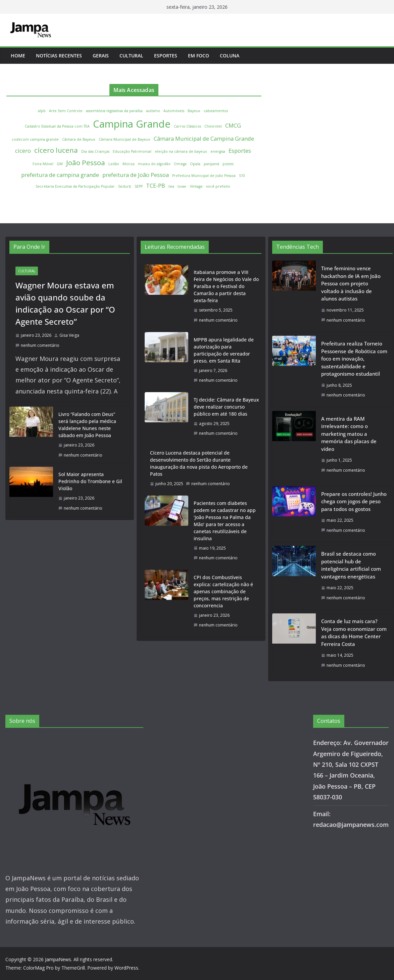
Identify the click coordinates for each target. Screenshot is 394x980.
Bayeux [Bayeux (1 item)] (194, 111)
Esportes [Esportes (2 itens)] (240, 151)
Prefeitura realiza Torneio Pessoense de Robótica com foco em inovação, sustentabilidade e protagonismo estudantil (354, 359)
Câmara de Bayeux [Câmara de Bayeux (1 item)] (79, 139)
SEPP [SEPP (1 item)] (139, 186)
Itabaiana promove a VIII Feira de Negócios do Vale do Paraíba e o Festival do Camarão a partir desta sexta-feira (226, 286)
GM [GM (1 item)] (60, 164)
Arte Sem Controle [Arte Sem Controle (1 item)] (66, 111)
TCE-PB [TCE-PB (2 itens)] (156, 185)
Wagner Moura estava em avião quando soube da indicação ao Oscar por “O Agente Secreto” (65, 303)
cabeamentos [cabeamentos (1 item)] (216, 111)
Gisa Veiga (69, 335)
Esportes (166, 56)
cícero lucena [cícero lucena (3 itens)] (56, 150)
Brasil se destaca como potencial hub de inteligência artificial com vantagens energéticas (351, 565)
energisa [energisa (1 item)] (218, 151)
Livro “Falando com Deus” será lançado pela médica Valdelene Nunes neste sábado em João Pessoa (87, 425)
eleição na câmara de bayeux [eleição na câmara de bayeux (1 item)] (181, 151)
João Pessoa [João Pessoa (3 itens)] (86, 162)
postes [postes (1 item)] (228, 164)
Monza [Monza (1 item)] (129, 164)
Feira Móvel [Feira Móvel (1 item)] (43, 164)
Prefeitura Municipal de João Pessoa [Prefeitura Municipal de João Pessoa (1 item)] (204, 176)
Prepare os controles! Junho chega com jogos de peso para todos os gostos (354, 501)
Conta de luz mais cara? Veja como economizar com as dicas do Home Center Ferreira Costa (354, 633)
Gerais (101, 56)
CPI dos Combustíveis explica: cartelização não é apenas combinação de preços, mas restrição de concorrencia (223, 591)
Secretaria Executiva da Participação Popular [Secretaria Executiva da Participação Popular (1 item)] (75, 186)
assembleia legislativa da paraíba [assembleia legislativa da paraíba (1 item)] (114, 111)
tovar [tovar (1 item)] (182, 186)
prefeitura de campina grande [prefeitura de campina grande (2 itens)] (60, 175)
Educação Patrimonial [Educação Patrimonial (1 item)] (132, 151)
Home (18, 56)
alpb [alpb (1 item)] (42, 111)
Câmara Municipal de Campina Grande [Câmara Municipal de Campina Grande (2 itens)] (204, 138)
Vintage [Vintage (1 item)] (196, 186)
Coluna (230, 56)
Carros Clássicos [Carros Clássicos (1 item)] (187, 126)
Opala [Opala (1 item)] (195, 164)
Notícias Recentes (59, 56)
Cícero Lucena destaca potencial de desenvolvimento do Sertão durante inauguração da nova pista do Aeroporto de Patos (199, 463)
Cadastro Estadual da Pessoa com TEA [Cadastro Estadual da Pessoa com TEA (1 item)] (57, 126)
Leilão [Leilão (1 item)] (114, 164)
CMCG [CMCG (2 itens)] (233, 125)
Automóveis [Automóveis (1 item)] (174, 111)
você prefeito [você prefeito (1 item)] (218, 186)
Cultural (131, 56)
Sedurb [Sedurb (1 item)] (125, 186)
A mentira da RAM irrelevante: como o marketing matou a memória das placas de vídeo (349, 434)
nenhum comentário (37, 345)
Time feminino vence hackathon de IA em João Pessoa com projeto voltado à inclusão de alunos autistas (351, 283)
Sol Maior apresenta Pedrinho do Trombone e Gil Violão (90, 481)
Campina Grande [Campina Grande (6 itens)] (132, 124)
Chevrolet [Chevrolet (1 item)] (213, 126)
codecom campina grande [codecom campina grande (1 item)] (35, 139)
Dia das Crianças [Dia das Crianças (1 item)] (95, 151)
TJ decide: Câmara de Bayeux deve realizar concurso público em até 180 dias (226, 407)
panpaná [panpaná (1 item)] (211, 164)
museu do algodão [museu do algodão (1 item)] (154, 164)
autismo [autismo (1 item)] (153, 111)
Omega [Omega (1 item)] (180, 164)
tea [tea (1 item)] (171, 186)
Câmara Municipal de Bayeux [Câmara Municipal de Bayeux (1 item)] (125, 139)
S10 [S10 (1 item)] (242, 176)
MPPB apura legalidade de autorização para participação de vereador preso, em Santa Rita (224, 350)
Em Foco (199, 56)
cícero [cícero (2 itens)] (23, 151)
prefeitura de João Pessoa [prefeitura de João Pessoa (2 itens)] (136, 175)
